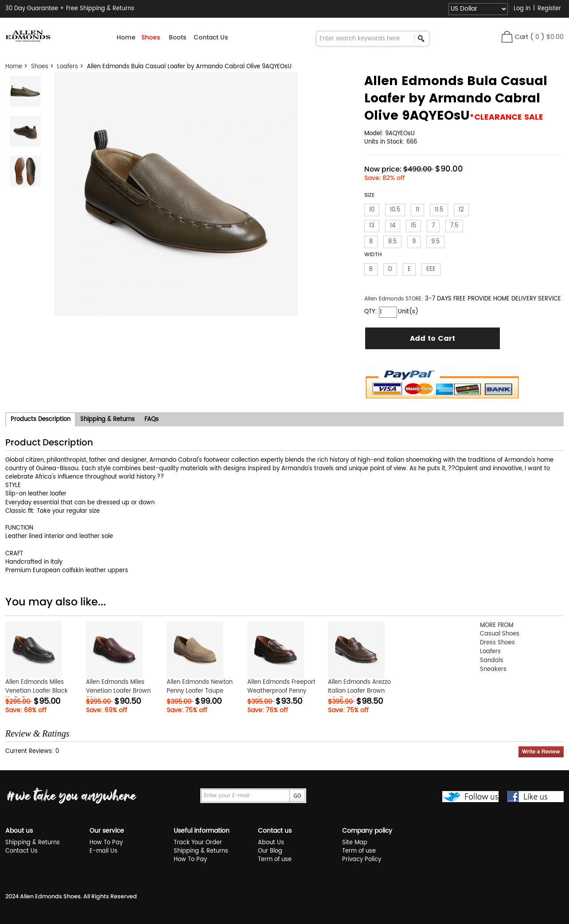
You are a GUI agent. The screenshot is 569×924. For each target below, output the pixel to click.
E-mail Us (103, 851)
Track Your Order (198, 843)
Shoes (40, 67)
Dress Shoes (497, 643)
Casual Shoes (500, 634)
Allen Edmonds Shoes (50, 896)
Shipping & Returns (33, 843)
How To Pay (106, 843)
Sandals (492, 661)
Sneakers (493, 669)
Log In (522, 9)
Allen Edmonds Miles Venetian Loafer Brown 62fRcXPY (118, 691)
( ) (547, 37)
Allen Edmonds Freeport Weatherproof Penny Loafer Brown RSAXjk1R (281, 691)
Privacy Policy (362, 860)
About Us (271, 843)
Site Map (355, 843)
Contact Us (211, 37)
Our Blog (270, 851)
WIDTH (373, 254)
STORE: (394, 299)
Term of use (275, 860)
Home (126, 37)
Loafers (68, 67)
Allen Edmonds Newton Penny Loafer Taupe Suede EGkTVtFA (200, 691)
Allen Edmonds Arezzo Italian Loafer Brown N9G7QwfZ (359, 691)
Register (549, 9)
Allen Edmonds (385, 299)
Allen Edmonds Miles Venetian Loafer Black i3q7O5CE (37, 691)
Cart (522, 37)
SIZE (369, 195)
